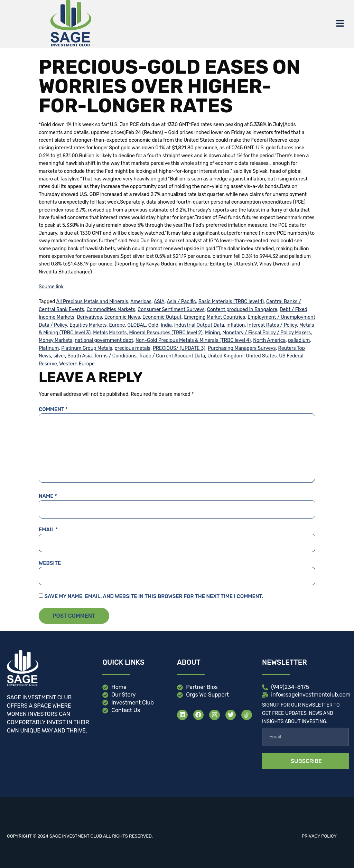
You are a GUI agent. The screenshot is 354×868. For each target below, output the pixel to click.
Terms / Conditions (115, 356)
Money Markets (55, 340)
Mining (212, 333)
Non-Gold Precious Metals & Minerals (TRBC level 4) (193, 340)
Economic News (122, 317)
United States (261, 356)
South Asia (80, 356)
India (166, 325)
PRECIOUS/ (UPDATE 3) (179, 348)
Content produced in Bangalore (242, 310)
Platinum (49, 348)
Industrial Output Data (199, 325)
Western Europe (77, 364)
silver (59, 356)
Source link (51, 287)
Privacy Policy (319, 836)
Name (48, 496)
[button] (340, 24)
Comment (53, 409)
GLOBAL (137, 325)
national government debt (104, 340)
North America (269, 340)
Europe (117, 325)
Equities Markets (88, 325)
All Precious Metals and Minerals (92, 302)
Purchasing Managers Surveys (242, 348)
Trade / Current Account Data (172, 356)
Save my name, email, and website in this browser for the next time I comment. (154, 596)
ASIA (159, 302)
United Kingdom (225, 356)
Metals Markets (110, 333)
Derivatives (89, 317)
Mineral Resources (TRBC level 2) (166, 333)
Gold (153, 325)
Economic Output (162, 317)
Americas (141, 302)
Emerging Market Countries (215, 317)
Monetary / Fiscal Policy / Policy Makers (267, 333)
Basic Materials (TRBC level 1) (231, 302)
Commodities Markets (111, 310)
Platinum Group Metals (87, 348)
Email (48, 530)
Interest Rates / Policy (272, 325)
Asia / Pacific (181, 302)
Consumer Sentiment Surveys (171, 310)
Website (50, 563)
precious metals (132, 348)
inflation (236, 325)
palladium (299, 340)
